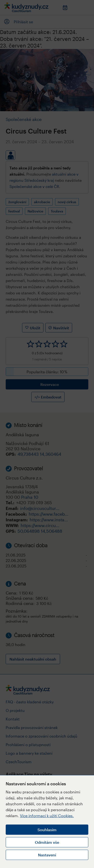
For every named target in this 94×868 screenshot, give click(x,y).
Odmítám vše (47, 842)
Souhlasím (47, 830)
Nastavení (47, 855)
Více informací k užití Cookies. (47, 816)
